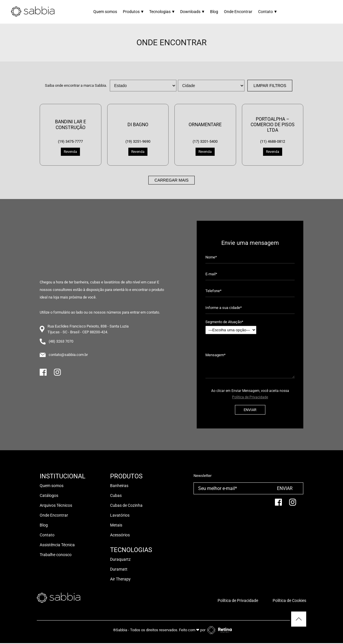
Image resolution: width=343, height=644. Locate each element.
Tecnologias (162, 11)
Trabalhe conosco (56, 555)
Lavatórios (120, 515)
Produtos (133, 11)
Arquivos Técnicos (56, 505)
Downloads (192, 11)
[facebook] (278, 505)
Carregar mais (171, 180)
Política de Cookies (289, 600)
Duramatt (119, 569)
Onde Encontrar (238, 12)
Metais (116, 525)
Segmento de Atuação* (231, 327)
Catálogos (49, 495)
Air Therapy (120, 579)
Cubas (116, 495)
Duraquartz (120, 559)
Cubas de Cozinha (126, 505)
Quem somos (105, 12)
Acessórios (120, 535)
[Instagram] (57, 375)
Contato (267, 11)
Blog (214, 12)
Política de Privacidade (250, 397)
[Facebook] (43, 375)
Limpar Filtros (270, 86)
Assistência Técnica (57, 545)
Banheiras (119, 486)
